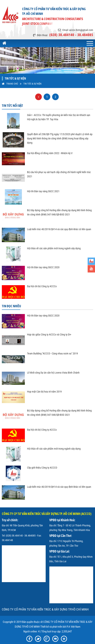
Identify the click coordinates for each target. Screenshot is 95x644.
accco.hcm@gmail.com (81, 30)
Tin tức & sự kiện (32, 84)
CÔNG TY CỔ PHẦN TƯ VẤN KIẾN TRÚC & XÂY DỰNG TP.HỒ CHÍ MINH (45, 609)
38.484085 (30, 536)
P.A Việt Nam (73, 627)
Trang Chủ (12, 84)
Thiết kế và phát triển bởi (53, 627)
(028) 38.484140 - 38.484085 (71, 35)
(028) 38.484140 (14, 536)
